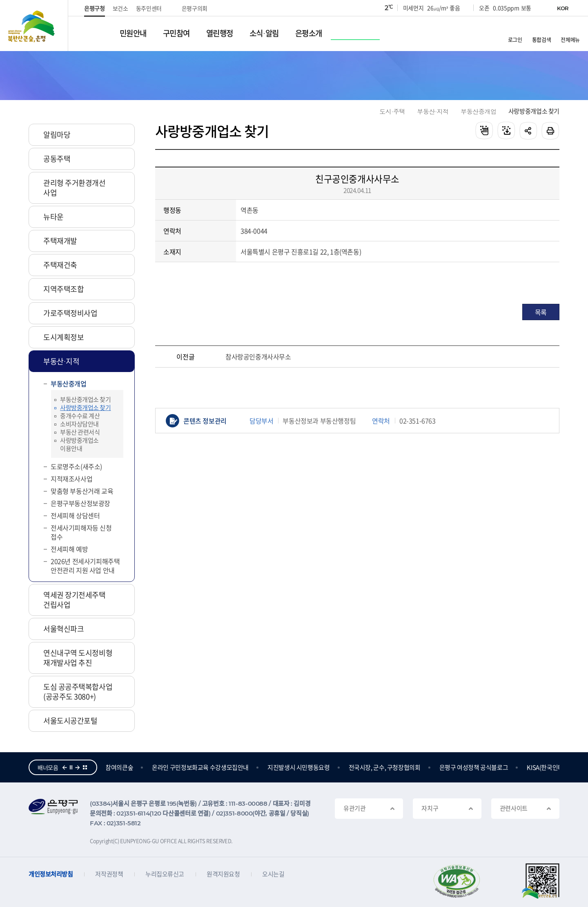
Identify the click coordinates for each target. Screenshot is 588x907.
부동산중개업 (479, 111)
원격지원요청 (223, 874)
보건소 (120, 8)
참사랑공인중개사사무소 (258, 357)
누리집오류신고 (165, 874)
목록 (541, 312)
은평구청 (95, 8)
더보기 (85, 767)
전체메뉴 (570, 39)
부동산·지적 (433, 111)
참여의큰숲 (120, 767)
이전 (65, 767)
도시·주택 (392, 111)
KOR (563, 8)
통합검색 (542, 39)
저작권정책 (109, 874)
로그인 (515, 39)
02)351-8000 (234, 813)
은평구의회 (195, 8)
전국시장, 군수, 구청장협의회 (385, 767)
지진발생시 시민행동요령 (300, 767)
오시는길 (273, 874)
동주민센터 (149, 8)
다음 (78, 767)
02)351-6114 (133, 813)
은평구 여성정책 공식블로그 (475, 767)
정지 (71, 767)
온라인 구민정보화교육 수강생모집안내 (201, 767)
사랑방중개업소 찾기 (534, 111)
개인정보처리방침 (51, 874)
